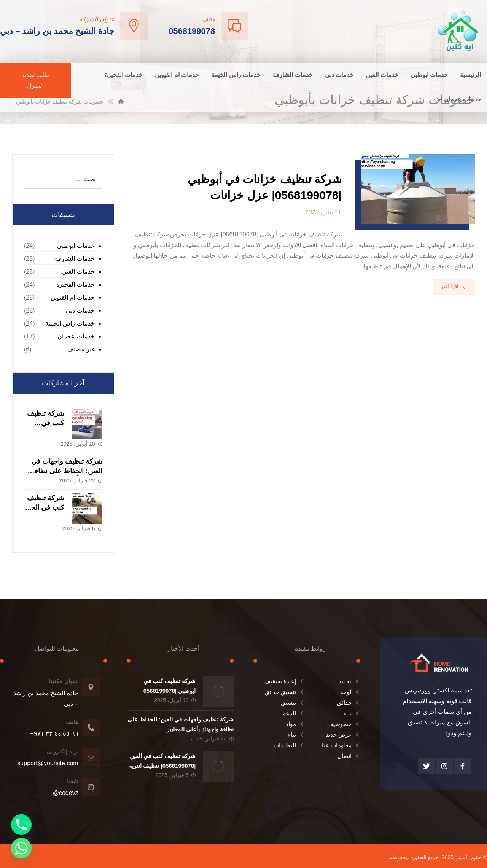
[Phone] (21, 825)
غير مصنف (81, 349)
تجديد (349, 681)
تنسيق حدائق (285, 692)
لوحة (350, 692)
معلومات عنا (341, 745)
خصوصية (345, 724)
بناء (352, 713)
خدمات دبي (80, 310)
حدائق (349, 703)
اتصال (349, 756)
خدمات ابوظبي (76, 246)
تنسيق (293, 703)
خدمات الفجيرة (75, 285)
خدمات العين (78, 272)
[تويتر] (427, 766)
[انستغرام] (444, 766)
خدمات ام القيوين (73, 298)
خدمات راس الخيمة (70, 323)
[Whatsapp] (21, 848)
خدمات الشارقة (75, 259)
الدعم (294, 713)
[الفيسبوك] (462, 766)
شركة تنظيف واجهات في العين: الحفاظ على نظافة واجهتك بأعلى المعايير (67, 471)
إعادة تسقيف (285, 681)
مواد (295, 724)
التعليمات (289, 745)
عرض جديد (343, 735)
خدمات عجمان (76, 336)
